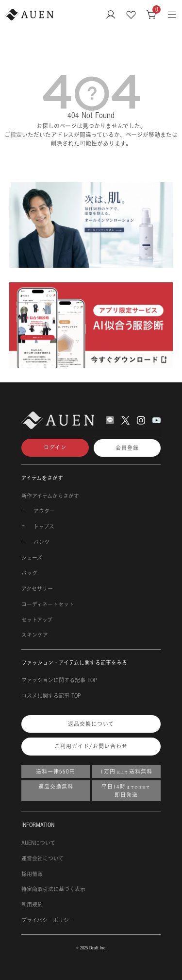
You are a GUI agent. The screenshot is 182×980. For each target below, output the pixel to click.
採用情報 (32, 874)
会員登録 (127, 448)
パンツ (41, 542)
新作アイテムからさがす (50, 496)
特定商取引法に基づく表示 (53, 889)
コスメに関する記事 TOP (51, 696)
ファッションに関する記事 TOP (59, 680)
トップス (44, 527)
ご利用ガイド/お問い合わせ (91, 746)
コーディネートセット (48, 604)
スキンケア (35, 635)
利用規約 (32, 905)
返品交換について (91, 724)
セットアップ (37, 620)
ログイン (55, 447)
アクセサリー (37, 589)
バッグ (29, 573)
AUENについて (38, 843)
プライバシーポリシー (48, 920)
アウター (44, 511)
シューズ (32, 558)
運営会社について (42, 859)
